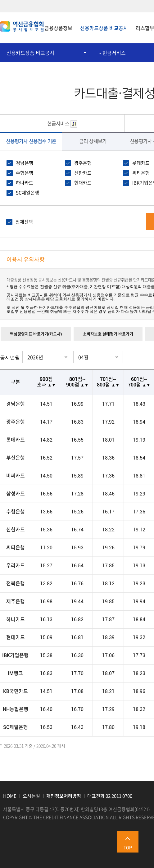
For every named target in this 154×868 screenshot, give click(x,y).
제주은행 (16, 602)
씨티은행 (141, 173)
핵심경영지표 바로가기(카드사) (36, 334)
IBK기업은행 (15, 656)
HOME (10, 796)
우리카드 (16, 566)
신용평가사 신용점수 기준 (31, 141)
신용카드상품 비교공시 (104, 28)
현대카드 (83, 183)
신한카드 (83, 173)
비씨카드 (16, 476)
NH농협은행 (16, 709)
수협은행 (25, 173)
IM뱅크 (15, 674)
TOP (128, 848)
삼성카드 (16, 494)
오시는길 (31, 796)
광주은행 (83, 163)
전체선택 (24, 222)
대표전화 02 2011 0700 (110, 796)
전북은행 (16, 584)
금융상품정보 (58, 28)
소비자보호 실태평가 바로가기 (108, 334)
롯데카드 (141, 163)
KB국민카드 (16, 691)
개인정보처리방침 (64, 796)
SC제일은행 (27, 193)
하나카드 (25, 183)
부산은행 (16, 458)
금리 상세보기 (93, 141)
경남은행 (25, 163)
